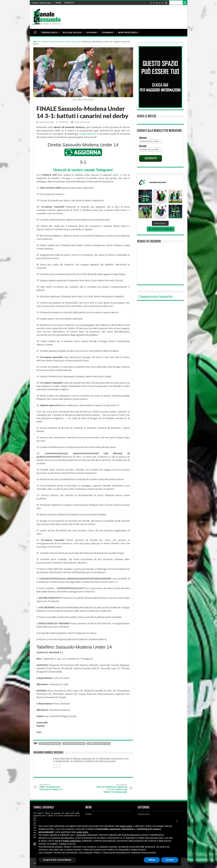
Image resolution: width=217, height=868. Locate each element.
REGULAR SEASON (72, 32)
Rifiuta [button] (152, 860)
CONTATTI (69, 3)
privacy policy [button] (126, 826)
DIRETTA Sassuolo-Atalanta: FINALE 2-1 (55, 787)
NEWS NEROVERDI (128, 32)
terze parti (82, 835)
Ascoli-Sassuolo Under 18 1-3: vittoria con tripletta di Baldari (111, 788)
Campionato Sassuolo (156, 297)
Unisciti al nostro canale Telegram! (83, 170)
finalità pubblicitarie (72, 841)
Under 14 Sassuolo (73, 42)
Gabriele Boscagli (46, 122)
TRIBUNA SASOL (49, 32)
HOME (58, 3)
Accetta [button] (170, 860)
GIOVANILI (91, 32)
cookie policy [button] (82, 832)
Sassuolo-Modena (74, 743)
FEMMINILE (107, 32)
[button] (177, 821)
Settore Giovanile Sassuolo (53, 42)
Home (37, 42)
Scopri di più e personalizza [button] (57, 860)
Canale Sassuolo (87, 134)
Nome (143, 138)
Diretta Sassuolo (50, 743)
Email (143, 146)
